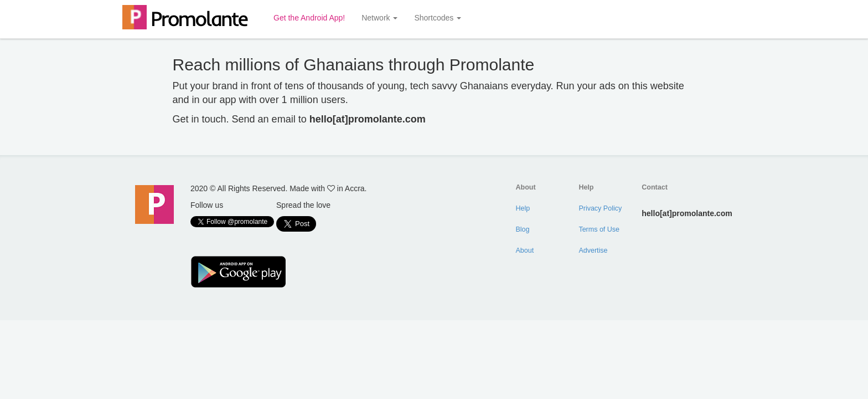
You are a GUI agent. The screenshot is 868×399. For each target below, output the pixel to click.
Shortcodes (438, 18)
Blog (523, 229)
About (525, 250)
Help (523, 208)
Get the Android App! (309, 18)
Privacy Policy (600, 208)
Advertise (593, 250)
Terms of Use (599, 229)
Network (379, 18)
